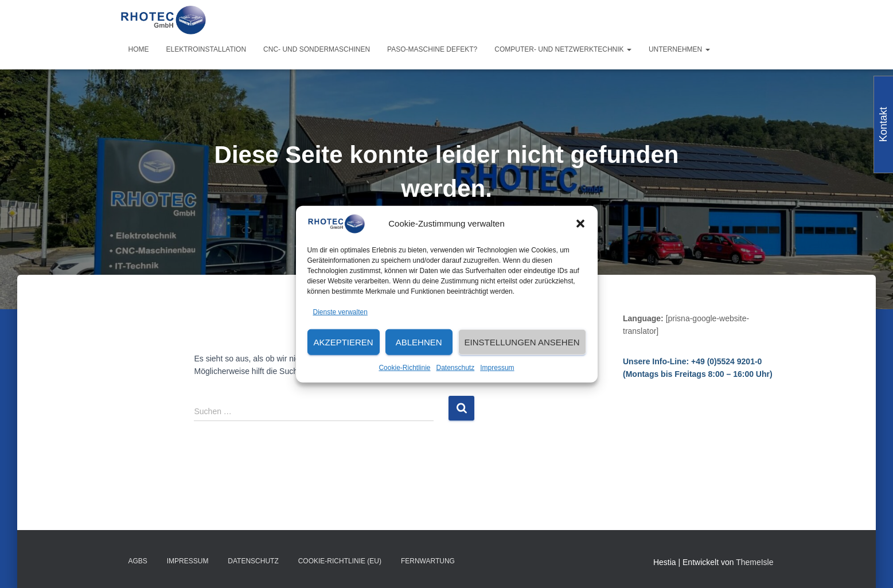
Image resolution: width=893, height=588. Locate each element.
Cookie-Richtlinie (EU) (340, 561)
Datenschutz (456, 368)
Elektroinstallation (206, 49)
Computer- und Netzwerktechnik (563, 49)
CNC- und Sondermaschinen (317, 49)
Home (139, 49)
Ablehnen (419, 342)
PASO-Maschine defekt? (432, 49)
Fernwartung (428, 561)
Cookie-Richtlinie (404, 368)
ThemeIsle (754, 562)
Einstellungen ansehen (522, 342)
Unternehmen (679, 49)
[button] (580, 224)
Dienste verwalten (340, 311)
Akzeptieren (344, 342)
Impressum (497, 368)
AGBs (138, 561)
